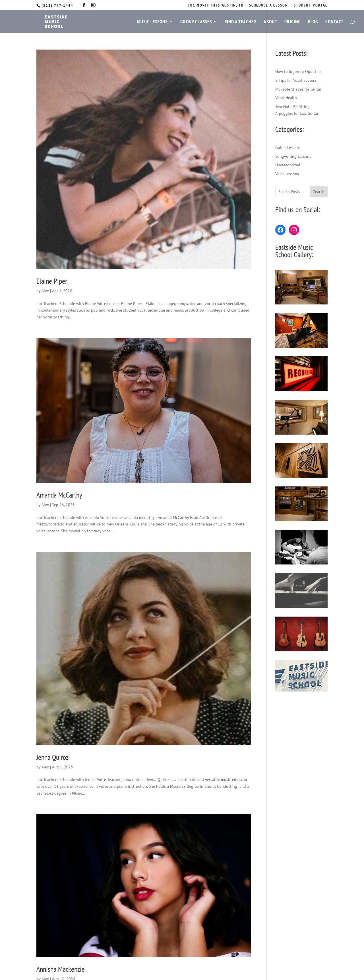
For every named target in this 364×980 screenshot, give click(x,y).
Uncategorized (288, 165)
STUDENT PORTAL (311, 5)
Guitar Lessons (288, 148)
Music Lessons (152, 22)
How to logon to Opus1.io (298, 71)
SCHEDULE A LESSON (269, 5)
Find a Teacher (241, 22)
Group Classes (196, 22)
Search (319, 192)
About (270, 22)
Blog (313, 22)
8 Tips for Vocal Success (296, 80)
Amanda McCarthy (59, 495)
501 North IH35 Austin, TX (216, 5)
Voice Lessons (287, 174)
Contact (334, 22)
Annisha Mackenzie (61, 969)
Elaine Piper (52, 281)
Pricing (293, 22)
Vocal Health (286, 98)
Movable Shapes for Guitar (298, 89)
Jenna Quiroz (52, 757)
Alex (45, 291)
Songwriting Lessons (293, 156)
